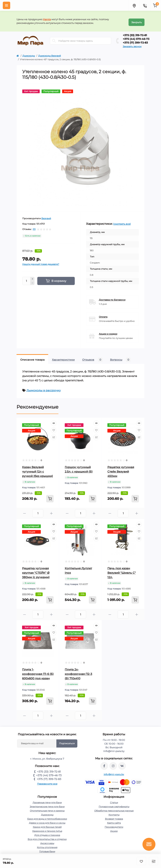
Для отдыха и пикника (47, 833)
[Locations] (134, 5)
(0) (34, 227)
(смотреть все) (122, 222)
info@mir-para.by (114, 772)
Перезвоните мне (47, 782)
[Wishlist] (54, 428)
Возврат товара (114, 817)
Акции (114, 829)
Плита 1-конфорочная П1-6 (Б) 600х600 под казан (38, 672)
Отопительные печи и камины (47, 808)
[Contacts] (145, 5)
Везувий (46, 216)
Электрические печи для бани (47, 804)
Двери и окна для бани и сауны (47, 821)
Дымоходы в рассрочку (44, 388)
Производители (114, 825)
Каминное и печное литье (47, 829)
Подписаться (67, 741)
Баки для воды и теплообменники (47, 817)
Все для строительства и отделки (47, 837)
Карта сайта (114, 821)
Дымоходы (29, 53)
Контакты (114, 812)
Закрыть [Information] (137, 20)
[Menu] (6, 5)
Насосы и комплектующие (47, 853)
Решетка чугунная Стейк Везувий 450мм (121, 469)
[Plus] (32, 277)
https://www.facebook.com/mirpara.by (104, 764)
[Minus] (32, 281)
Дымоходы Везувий (50, 53)
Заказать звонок (132, 44)
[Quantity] (26, 279)
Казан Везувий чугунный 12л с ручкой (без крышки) (37, 469)
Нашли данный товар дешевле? (41, 262)
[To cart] (50, 496)
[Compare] (54, 435)
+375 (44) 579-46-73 (136, 37)
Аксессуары (47, 841)
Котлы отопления (47, 845)
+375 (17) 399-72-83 (135, 40)
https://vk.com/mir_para (122, 764)
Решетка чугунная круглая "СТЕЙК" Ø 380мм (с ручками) (36, 570)
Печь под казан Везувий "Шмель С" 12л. (122, 570)
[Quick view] (54, 421)
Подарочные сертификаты (114, 804)
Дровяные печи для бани (47, 800)
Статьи (114, 800)
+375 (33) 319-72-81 (135, 33)
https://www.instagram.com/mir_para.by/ (113, 764)
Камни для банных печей (47, 825)
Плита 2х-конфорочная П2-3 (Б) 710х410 (78, 672)
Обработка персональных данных (114, 808)
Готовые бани (47, 849)
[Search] (54, 39)
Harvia (47, 18)
